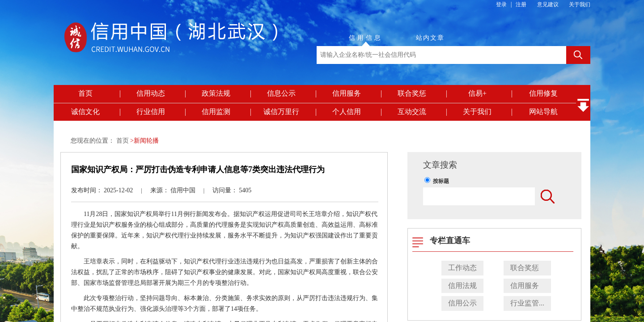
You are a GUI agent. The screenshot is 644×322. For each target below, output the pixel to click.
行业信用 (151, 112)
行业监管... (527, 303)
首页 (85, 93)
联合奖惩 (412, 93)
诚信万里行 (281, 112)
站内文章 (430, 38)
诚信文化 (85, 112)
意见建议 (548, 4)
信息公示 (281, 93)
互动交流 (412, 112)
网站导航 (543, 112)
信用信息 (366, 38)
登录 (501, 4)
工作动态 (462, 268)
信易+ (477, 93)
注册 (521, 4)
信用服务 (347, 93)
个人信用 (347, 112)
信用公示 (462, 303)
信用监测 (216, 112)
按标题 (441, 181)
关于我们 (580, 4)
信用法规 (462, 286)
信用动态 (151, 93)
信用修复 (543, 93)
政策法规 (216, 93)
